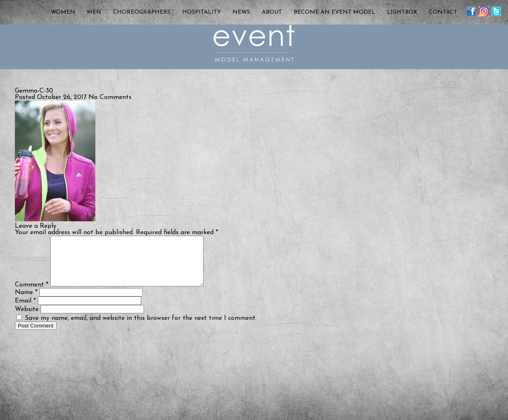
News (241, 12)
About (272, 12)
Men (94, 12)
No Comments (110, 97)
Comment (32, 294)
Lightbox (402, 12)
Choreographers (142, 12)
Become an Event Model (334, 12)
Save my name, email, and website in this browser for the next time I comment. (141, 328)
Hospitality (202, 12)
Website (27, 319)
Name (26, 302)
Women (63, 12)
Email (25, 311)
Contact (443, 12)
